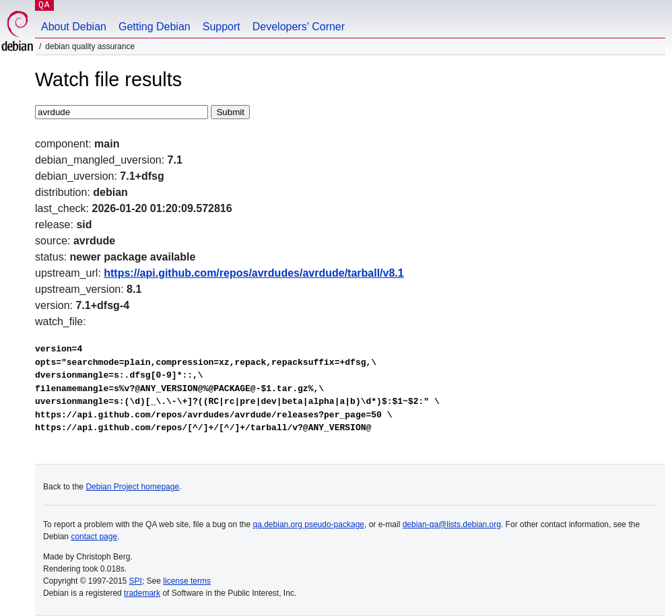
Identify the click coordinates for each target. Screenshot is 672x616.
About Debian (74, 27)
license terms (187, 581)
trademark (142, 593)
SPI (136, 581)
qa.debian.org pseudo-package (309, 524)
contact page (94, 537)
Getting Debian (155, 27)
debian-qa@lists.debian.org (452, 524)
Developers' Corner (299, 27)
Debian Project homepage (132, 487)
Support (222, 27)
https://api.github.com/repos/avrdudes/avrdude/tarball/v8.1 (254, 273)
